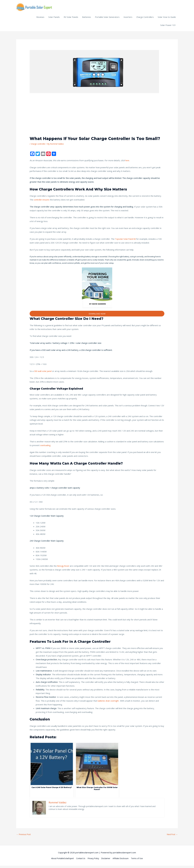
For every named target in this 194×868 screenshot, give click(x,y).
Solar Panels (54, 19)
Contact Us (79, 861)
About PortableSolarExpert (59, 861)
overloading (46, 447)
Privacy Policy (93, 861)
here (127, 162)
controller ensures (42, 202)
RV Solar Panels (71, 19)
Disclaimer (107, 861)
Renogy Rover (64, 568)
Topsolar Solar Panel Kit (126, 241)
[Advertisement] (97, 118)
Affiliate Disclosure (123, 861)
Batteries (87, 19)
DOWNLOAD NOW (97, 316)
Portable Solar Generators (107, 19)
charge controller (39, 146)
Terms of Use (141, 861)
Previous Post (24, 837)
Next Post (172, 837)
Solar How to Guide (167, 19)
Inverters (128, 19)
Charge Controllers (145, 19)
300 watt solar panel (44, 373)
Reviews (40, 19)
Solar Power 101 (168, 27)
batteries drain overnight (109, 703)
